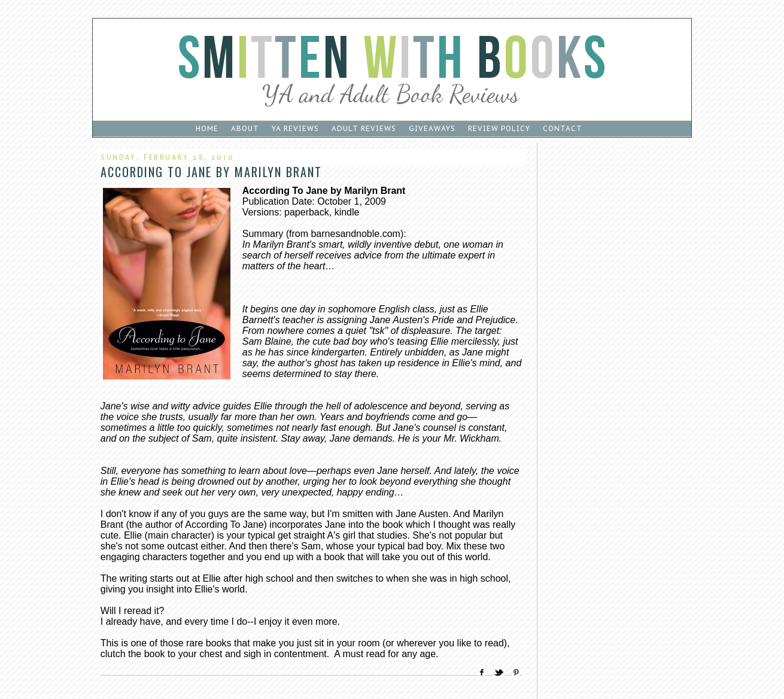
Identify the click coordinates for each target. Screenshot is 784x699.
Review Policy (499, 128)
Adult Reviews (364, 128)
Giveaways (432, 128)
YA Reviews (295, 128)
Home (207, 128)
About (245, 128)
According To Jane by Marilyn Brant (211, 172)
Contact (563, 128)
